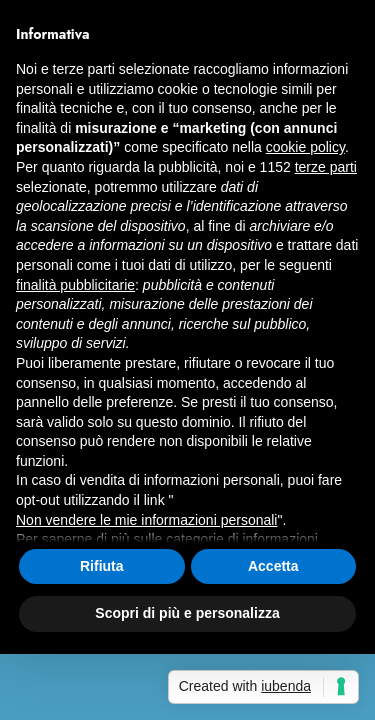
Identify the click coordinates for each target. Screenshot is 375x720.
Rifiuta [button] (102, 566)
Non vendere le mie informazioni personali (146, 520)
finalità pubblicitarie (75, 285)
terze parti (326, 167)
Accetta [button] (273, 566)
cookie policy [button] (305, 147)
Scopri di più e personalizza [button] (187, 613)
